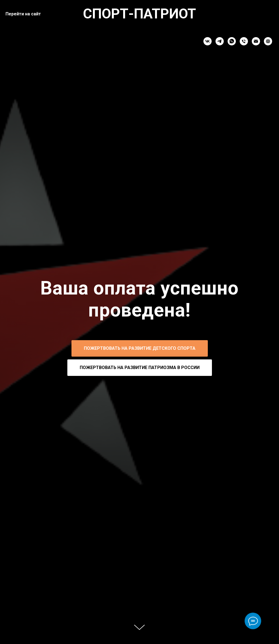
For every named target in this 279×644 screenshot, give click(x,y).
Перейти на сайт (23, 14)
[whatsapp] (232, 41)
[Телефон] (244, 41)
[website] (268, 41)
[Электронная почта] (256, 41)
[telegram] (220, 41)
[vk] (208, 41)
